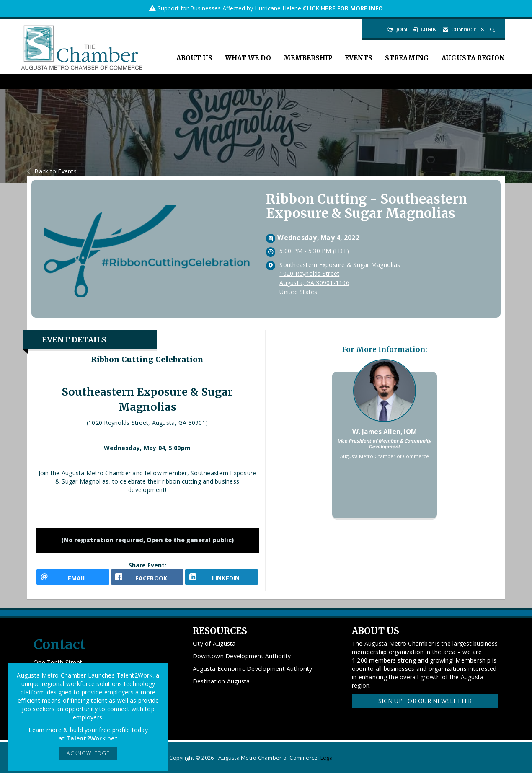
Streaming (407, 58)
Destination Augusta (221, 687)
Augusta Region (473, 58)
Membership (308, 58)
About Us (194, 58)
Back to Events (52, 171)
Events (359, 58)
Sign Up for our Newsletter (425, 706)
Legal (327, 764)
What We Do (248, 58)
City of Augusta (214, 649)
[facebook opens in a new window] (147, 580)
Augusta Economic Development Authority (253, 674)
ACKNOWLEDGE (88, 753)
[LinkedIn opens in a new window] (222, 580)
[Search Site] (493, 30)
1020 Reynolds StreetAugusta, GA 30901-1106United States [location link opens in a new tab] (314, 283)
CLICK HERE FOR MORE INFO (343, 8)
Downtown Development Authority (242, 661)
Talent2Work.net (92, 738)
